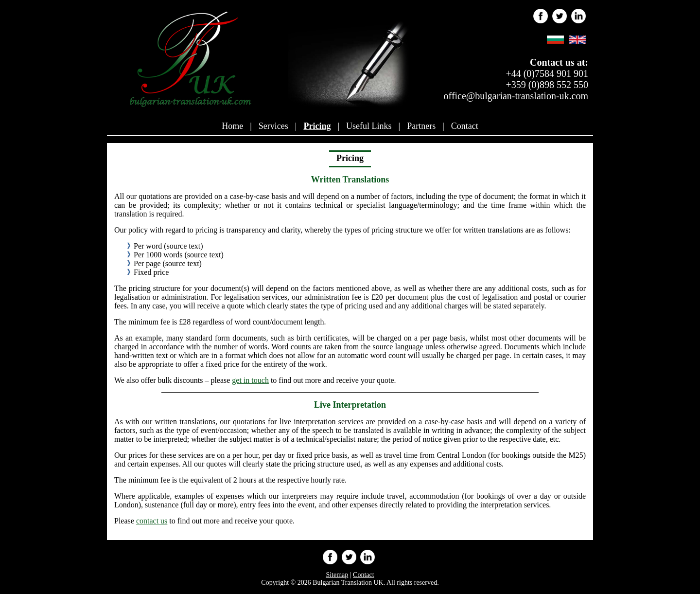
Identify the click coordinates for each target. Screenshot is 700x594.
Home (232, 126)
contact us (152, 521)
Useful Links (369, 126)
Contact (465, 126)
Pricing (317, 126)
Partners (421, 126)
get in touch (250, 380)
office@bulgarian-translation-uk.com (516, 96)
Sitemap (337, 575)
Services (273, 126)
